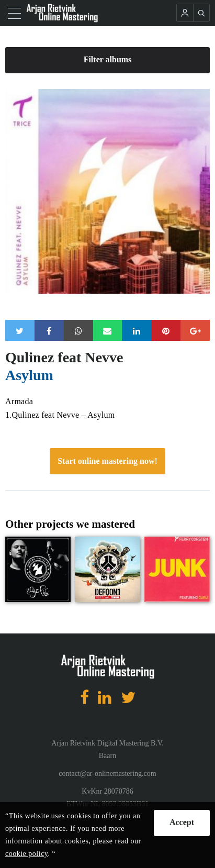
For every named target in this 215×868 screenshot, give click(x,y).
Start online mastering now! (107, 461)
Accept (182, 822)
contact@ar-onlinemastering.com (107, 774)
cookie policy (26, 854)
